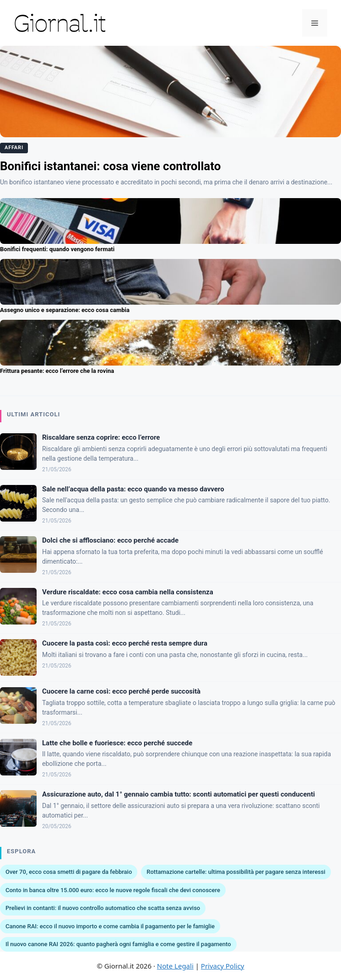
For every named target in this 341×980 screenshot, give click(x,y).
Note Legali (175, 966)
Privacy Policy (223, 966)
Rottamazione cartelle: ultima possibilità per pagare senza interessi (236, 872)
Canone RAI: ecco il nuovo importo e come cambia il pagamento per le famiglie (110, 926)
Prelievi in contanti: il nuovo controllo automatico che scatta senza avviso (103, 908)
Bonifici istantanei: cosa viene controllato (110, 166)
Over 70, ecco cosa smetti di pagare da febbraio (69, 872)
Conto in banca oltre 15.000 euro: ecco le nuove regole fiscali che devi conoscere (113, 890)
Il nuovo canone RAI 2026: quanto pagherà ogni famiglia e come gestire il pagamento (118, 944)
